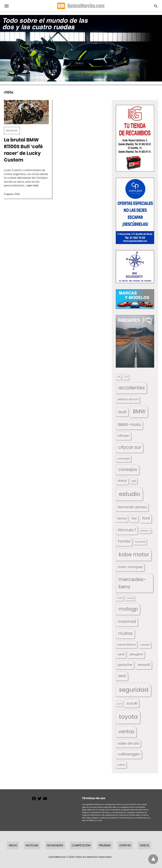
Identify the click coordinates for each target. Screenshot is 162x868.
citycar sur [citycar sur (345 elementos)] (130, 447)
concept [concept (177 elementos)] (124, 458)
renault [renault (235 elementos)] (144, 665)
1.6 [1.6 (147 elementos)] (119, 377)
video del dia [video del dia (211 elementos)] (128, 743)
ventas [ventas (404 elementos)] (126, 732)
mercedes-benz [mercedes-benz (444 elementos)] (132, 583)
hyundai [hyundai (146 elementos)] (140, 542)
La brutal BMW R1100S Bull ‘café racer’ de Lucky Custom (23, 150)
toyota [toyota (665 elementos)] (128, 717)
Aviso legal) (142, 804)
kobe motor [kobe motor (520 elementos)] (134, 554)
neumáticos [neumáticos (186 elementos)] (127, 645)
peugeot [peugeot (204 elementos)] (136, 654)
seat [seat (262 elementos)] (122, 676)
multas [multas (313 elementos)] (125, 633)
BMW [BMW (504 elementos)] (139, 411)
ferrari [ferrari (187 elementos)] (122, 518)
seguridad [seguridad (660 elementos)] (134, 690)
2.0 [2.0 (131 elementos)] (126, 377)
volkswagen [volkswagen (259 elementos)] (129, 754)
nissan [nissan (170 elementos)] (145, 645)
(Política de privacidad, (126, 804)
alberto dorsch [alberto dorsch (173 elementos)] (128, 399)
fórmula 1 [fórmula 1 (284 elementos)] (127, 530)
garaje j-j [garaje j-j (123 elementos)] (145, 531)
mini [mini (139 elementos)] (120, 598)
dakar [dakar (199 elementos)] (122, 481)
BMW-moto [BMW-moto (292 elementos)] (129, 425)
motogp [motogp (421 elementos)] (128, 609)
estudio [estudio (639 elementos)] (130, 494)
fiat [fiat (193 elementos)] (134, 518)
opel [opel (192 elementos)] (121, 654)
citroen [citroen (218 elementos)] (124, 436)
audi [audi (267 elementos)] (122, 412)
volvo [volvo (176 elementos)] (121, 765)
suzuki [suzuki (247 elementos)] (132, 703)
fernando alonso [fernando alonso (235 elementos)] (132, 507)
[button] (135, 138)
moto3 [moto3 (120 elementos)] (130, 598)
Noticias (12, 131)
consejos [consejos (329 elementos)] (128, 469)
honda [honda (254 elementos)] (124, 541)
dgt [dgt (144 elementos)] (134, 481)
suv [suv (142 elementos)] (119, 704)
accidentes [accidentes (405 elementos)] (132, 388)
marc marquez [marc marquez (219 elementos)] (130, 567)
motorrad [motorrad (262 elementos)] (127, 622)
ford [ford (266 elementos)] (146, 518)
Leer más (32, 185)
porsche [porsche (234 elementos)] (125, 665)
